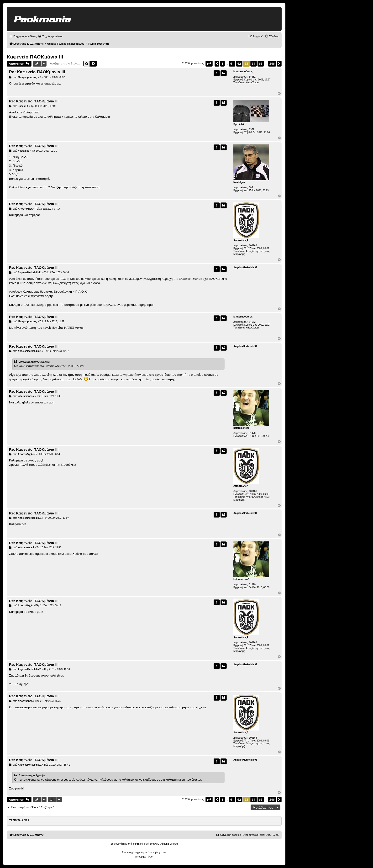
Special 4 (239, 124)
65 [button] (261, 64)
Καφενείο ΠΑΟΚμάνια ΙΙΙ (35, 57)
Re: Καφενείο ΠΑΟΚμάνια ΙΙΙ (37, 72)
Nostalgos (239, 182)
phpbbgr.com (159, 852)
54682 (252, 77)
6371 (252, 130)
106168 (253, 246)
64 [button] (254, 64)
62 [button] (239, 64)
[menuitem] (50, 36)
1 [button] (222, 64)
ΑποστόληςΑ (241, 240)
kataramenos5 (241, 428)
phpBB (136, 844)
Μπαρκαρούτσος (243, 71)
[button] (209, 64)
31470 (252, 433)
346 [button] (272, 64)
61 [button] (232, 64)
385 (251, 188)
